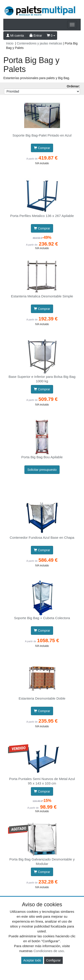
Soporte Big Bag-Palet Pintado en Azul (42, 135)
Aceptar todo (32, 960)
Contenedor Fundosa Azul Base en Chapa (42, 537)
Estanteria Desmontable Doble (42, 698)
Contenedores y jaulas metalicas (39, 43)
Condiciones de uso (48, 951)
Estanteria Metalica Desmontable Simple (42, 296)
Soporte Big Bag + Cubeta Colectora (42, 618)
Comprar (42, 148)
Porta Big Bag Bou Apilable (42, 457)
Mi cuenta (15, 36)
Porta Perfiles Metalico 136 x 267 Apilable (42, 216)
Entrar (36, 36)
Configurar (53, 960)
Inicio (10, 43)
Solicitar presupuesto (42, 470)
